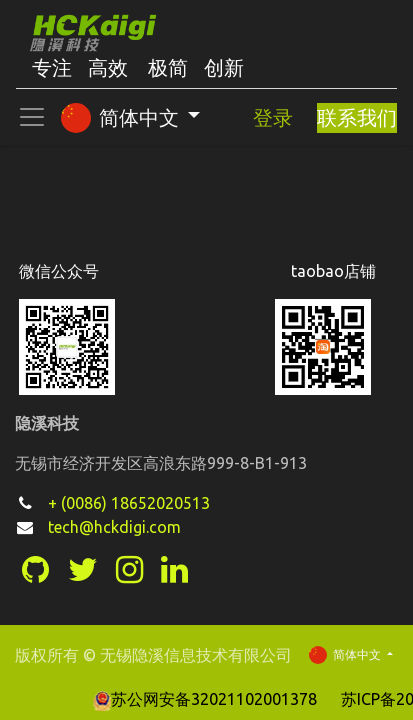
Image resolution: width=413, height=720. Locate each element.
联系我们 (357, 117)
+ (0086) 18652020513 (129, 503)
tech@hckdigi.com (114, 527)
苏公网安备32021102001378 (207, 699)
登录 (273, 117)
